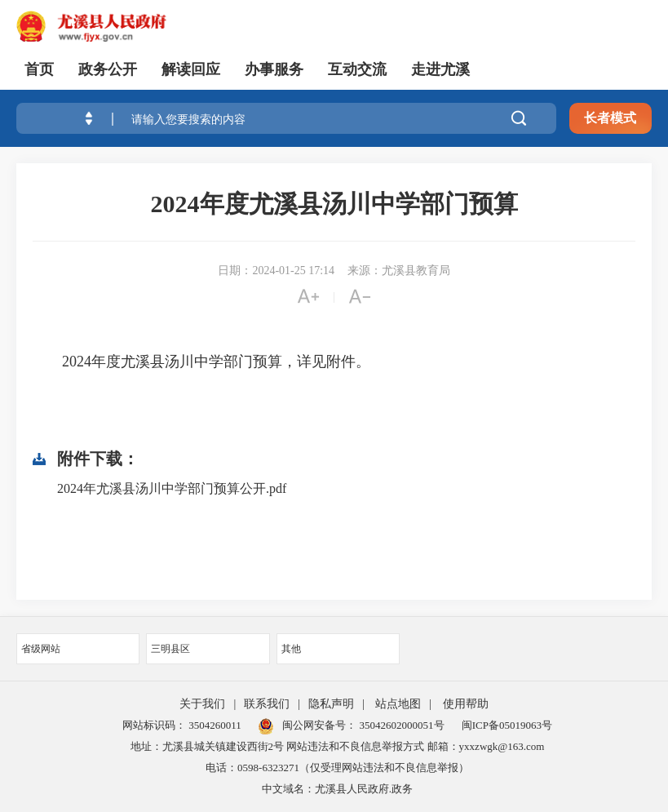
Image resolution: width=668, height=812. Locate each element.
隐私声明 (331, 704)
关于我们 (202, 704)
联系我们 (267, 704)
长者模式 (610, 118)
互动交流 (357, 69)
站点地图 (398, 704)
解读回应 (191, 69)
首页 (39, 69)
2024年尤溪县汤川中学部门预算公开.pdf (172, 488)
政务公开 (108, 69)
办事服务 (274, 69)
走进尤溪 (440, 69)
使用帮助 (466, 704)
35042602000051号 (402, 725)
